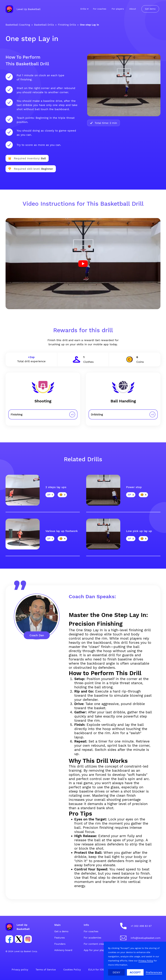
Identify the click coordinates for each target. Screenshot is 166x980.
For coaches (100, 9)
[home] (23, 9)
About (133, 9)
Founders (60, 944)
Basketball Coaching (18, 25)
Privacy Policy (146, 961)
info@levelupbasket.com (146, 938)
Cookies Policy (72, 970)
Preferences (154, 972)
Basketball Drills (44, 25)
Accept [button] (135, 972)
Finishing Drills (67, 25)
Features (60, 938)
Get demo (150, 9)
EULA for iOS (96, 970)
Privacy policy (20, 970)
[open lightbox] (83, 264)
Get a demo (61, 931)
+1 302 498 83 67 (141, 926)
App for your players (96, 950)
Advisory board (63, 950)
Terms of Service (46, 970)
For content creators (96, 944)
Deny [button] (116, 972)
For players (118, 9)
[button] (84, 9)
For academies (92, 938)
